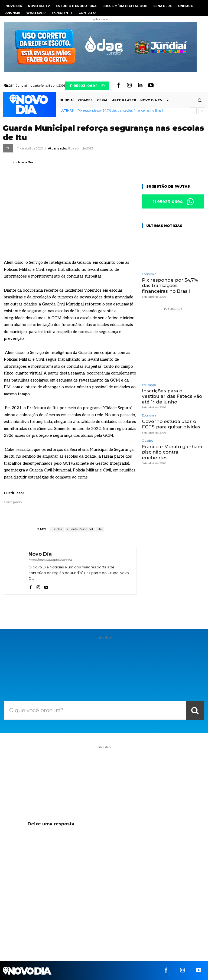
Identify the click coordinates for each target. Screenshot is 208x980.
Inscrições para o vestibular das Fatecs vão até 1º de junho (172, 396)
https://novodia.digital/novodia (50, 560)
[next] (202, 111)
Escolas (57, 529)
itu (100, 529)
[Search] (195, 710)
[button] (200, 100)
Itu (8, 148)
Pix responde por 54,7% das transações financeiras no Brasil (120, 110)
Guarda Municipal (80, 529)
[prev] (193, 111)
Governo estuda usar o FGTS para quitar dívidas (171, 424)
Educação (149, 385)
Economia (149, 274)
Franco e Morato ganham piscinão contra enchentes (172, 452)
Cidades (147, 441)
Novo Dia (26, 162)
